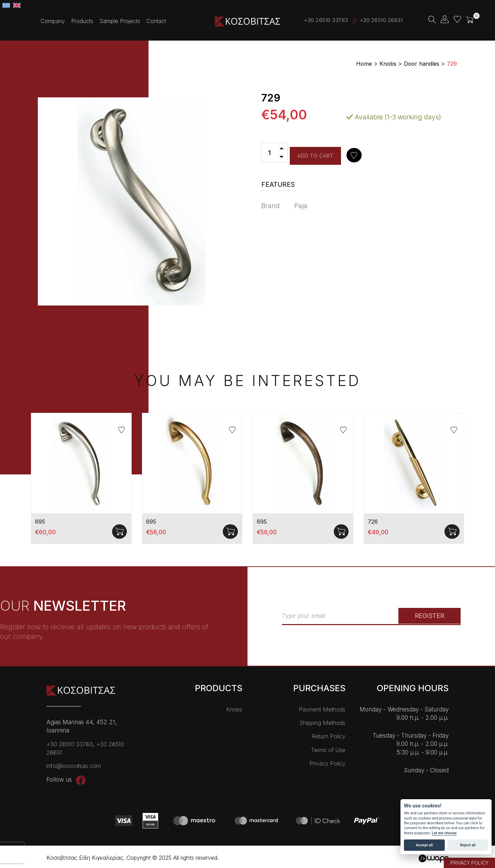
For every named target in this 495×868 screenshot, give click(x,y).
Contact (156, 21)
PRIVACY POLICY (469, 863)
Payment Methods (322, 709)
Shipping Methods (322, 723)
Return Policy (329, 736)
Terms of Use (328, 750)
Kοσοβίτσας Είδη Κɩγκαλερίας (247, 22)
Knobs (234, 709)
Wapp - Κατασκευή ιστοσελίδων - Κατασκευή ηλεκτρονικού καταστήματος (433, 859)
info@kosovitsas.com (74, 766)
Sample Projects (120, 21)
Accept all (424, 845)
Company (53, 21)
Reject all (468, 845)
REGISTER (425, 616)
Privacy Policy (327, 763)
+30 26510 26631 (381, 20)
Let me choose (444, 833)
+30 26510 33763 (326, 20)
